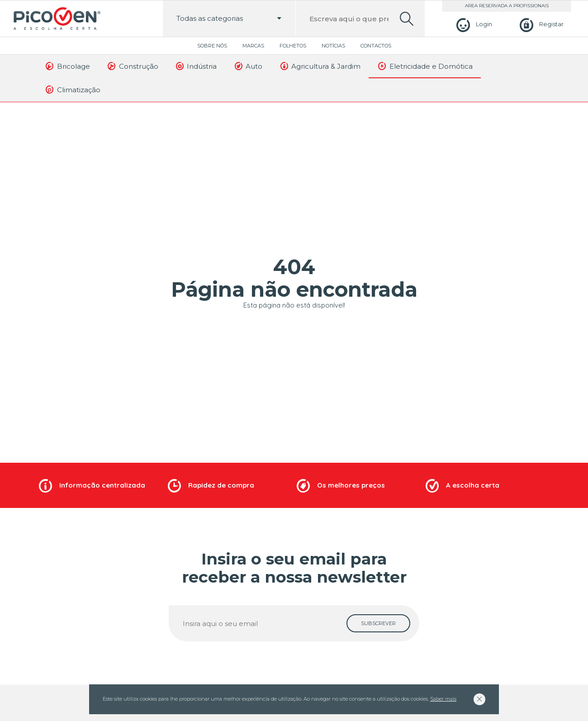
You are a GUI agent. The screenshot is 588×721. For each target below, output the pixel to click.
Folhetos (293, 46)
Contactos (376, 46)
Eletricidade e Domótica (425, 66)
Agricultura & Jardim (320, 66)
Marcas (253, 46)
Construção (132, 66)
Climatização (72, 90)
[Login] (473, 24)
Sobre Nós (212, 46)
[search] (407, 19)
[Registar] (540, 24)
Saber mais (443, 699)
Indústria (196, 66)
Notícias (333, 46)
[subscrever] (378, 623)
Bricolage (67, 66)
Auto (248, 66)
